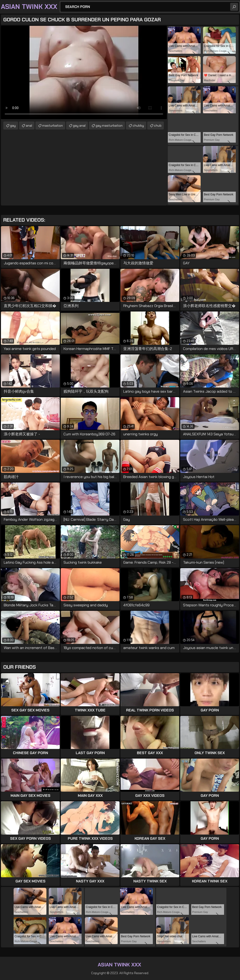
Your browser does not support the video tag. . (84, 72)
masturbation (52, 125)
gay (13, 125)
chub (158, 125)
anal (29, 125)
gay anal (79, 125)
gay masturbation (109, 125)
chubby (138, 125)
